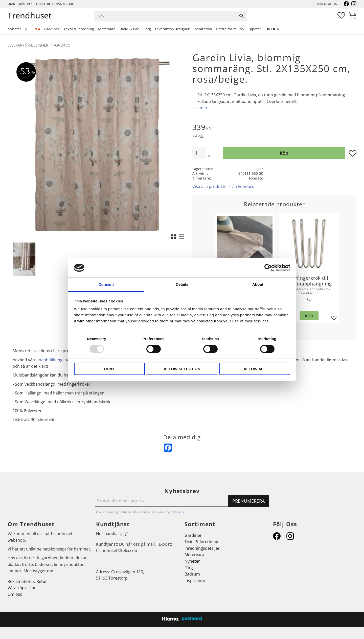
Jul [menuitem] (27, 29)
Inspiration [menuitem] (203, 29)
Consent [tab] (106, 284)
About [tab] (258, 284)
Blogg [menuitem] (273, 29)
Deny (109, 369)
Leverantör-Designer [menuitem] (172, 29)
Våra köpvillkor (22, 588)
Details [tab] (182, 284)
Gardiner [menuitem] (52, 29)
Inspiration (195, 581)
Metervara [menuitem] (107, 29)
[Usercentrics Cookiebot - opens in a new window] (268, 268)
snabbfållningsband (55, 360)
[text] (274, 128)
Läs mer (200, 108)
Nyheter (192, 561)
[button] (341, 15)
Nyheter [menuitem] (14, 29)
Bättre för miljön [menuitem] (230, 29)
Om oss (15, 594)
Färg (189, 568)
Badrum (192, 574)
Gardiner (193, 535)
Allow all (255, 369)
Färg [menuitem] (147, 29)
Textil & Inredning (201, 542)
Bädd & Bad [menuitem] (130, 29)
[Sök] (242, 16)
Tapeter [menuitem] (255, 29)
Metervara (194, 555)
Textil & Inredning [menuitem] (79, 29)
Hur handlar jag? (112, 534)
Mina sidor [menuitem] (327, 4)
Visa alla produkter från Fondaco (223, 186)
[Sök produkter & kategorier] (165, 16)
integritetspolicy (174, 512)
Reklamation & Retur (27, 581)
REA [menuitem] (37, 29)
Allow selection (182, 369)
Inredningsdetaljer (202, 548)
